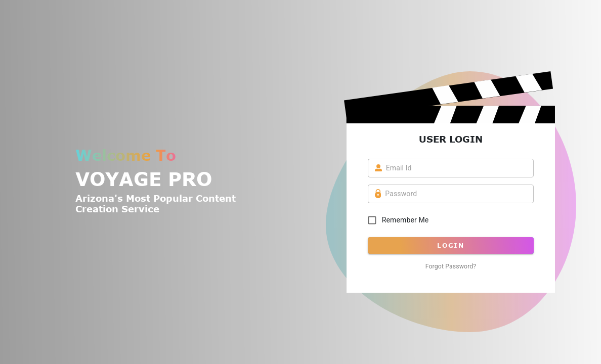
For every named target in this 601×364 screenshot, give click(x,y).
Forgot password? (451, 266)
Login (451, 245)
